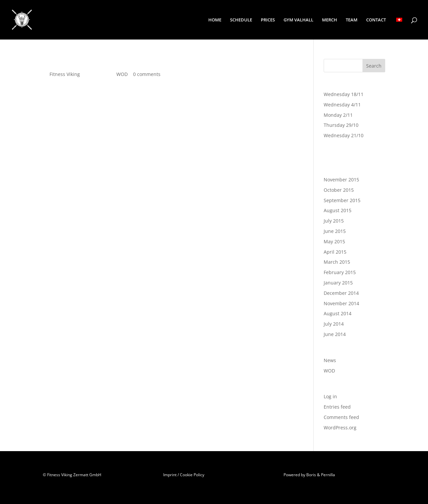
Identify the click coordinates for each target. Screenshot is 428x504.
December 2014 (341, 293)
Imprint (170, 475)
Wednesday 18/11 (344, 94)
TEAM (352, 20)
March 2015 (337, 262)
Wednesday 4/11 (342, 105)
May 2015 (334, 241)
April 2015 (335, 252)
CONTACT (376, 20)
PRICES (268, 20)
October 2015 (339, 190)
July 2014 (334, 324)
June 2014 (335, 334)
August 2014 (338, 313)
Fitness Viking (65, 74)
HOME (215, 20)
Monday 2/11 (338, 115)
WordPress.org (340, 428)
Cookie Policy (192, 475)
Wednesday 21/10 (344, 135)
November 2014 (341, 303)
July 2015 (334, 221)
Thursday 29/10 (341, 125)
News (330, 360)
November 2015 (341, 180)
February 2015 (340, 272)
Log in (330, 396)
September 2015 (342, 200)
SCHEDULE (241, 20)
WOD (122, 74)
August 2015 (338, 210)
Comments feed (341, 417)
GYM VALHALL (298, 20)
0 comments (147, 74)
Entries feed (337, 407)
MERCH (330, 20)
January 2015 (338, 283)
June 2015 (335, 231)
